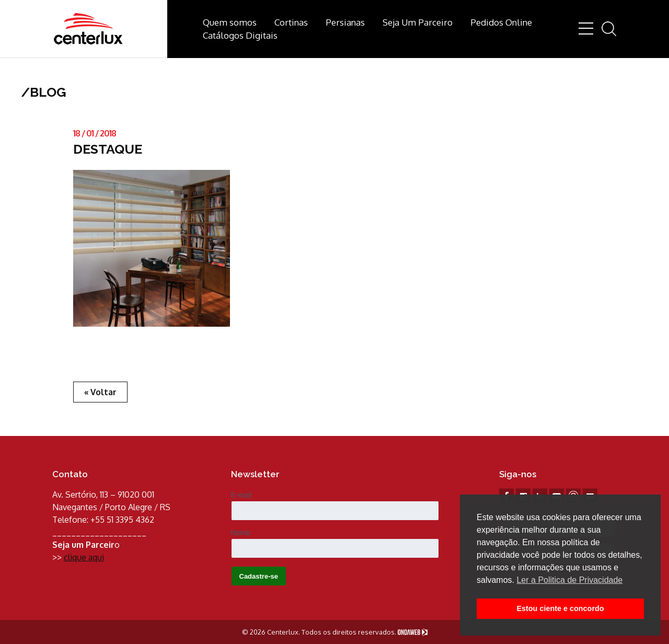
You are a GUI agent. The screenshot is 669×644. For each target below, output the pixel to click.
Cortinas (291, 22)
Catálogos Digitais (240, 35)
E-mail (241, 495)
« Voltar (100, 392)
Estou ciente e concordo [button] (560, 608)
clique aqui (84, 557)
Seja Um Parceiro (418, 22)
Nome (241, 533)
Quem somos (230, 22)
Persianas (345, 22)
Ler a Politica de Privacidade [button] (569, 580)
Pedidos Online (501, 22)
